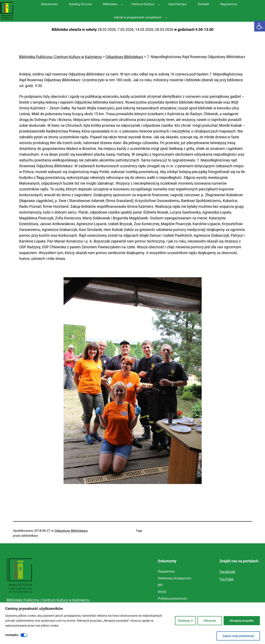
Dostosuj (184, 621)
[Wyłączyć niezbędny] (24, 635)
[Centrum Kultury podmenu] (159, 4)
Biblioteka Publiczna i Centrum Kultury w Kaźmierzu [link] (48, 600)
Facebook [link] (227, 572)
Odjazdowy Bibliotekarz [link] (71, 531)
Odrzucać (210, 621)
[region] (132, 623)
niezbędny (12, 635)
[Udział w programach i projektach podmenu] (166, 17)
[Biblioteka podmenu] (122, 4)
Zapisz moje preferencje (238, 636)
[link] (260, 26)
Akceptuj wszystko (242, 621)
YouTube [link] (226, 579)
